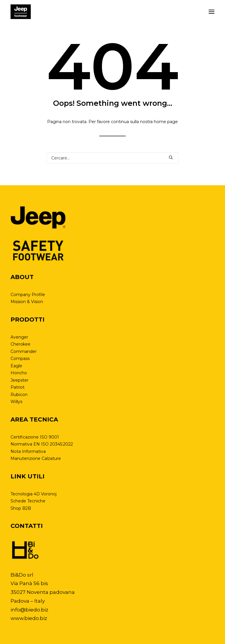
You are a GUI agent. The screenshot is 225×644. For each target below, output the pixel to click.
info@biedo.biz (29, 610)
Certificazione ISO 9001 (35, 437)
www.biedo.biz (29, 618)
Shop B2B (21, 508)
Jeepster (19, 380)
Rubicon (19, 395)
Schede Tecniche (28, 501)
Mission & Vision (27, 302)
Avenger (19, 337)
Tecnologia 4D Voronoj (34, 494)
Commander (24, 351)
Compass (20, 358)
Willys (16, 402)
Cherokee (21, 344)
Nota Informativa (28, 451)
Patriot (18, 387)
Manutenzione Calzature (36, 458)
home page (166, 122)
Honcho (19, 373)
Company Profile (28, 295)
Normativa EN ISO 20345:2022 (42, 444)
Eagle (16, 366)
